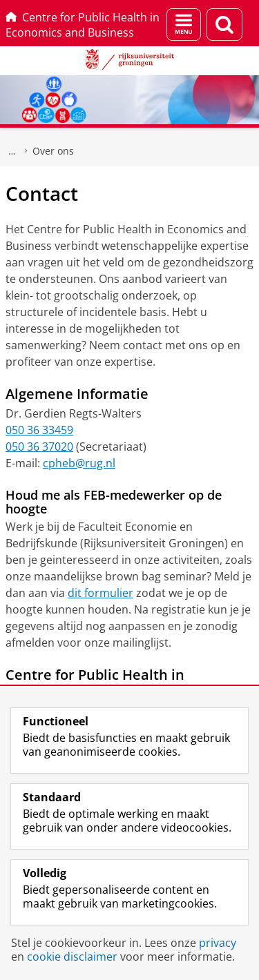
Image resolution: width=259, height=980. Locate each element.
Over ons (53, 151)
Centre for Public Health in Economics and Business (83, 25)
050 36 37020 (39, 447)
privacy (218, 943)
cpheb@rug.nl (79, 463)
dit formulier (100, 593)
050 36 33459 (39, 430)
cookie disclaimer (72, 957)
